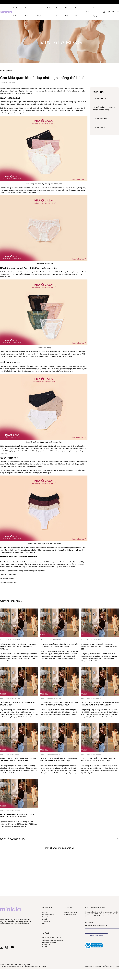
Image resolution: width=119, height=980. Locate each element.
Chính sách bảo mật (93, 967)
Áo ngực (40, 12)
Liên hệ (45, 919)
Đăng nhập (73, 912)
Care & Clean (46, 917)
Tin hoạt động (7, 71)
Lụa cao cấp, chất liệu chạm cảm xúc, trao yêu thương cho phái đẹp (99, 760)
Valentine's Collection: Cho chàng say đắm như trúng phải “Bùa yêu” (59, 704)
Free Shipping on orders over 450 (61, 2)
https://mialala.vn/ (13, 583)
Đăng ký (66, 912)
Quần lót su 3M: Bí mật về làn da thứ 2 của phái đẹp (18, 704)
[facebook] (1, 947)
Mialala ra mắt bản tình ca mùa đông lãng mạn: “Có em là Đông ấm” (18, 760)
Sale (88, 12)
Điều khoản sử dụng (111, 967)
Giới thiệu (45, 912)
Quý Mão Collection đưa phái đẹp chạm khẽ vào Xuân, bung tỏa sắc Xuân (100, 704)
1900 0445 (89, 923)
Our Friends (78, 12)
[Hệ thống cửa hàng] (109, 12)
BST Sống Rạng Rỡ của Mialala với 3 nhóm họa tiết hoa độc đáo (17, 816)
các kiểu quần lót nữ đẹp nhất (45, 89)
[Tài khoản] (113, 12)
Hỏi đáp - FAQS (47, 945)
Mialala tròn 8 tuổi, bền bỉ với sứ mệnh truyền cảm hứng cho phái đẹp (59, 760)
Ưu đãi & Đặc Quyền (70, 915)
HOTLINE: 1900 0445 (29, 2)
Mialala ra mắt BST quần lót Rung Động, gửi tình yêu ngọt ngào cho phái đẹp (99, 647)
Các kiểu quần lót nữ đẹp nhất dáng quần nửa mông (104, 108)
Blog (44, 924)
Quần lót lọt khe (9, 458)
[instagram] (7, 947)
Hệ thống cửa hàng (7, 579)
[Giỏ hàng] (118, 12)
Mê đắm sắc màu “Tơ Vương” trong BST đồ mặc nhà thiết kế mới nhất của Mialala (18, 647)
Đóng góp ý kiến (96, 936)
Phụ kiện (67, 12)
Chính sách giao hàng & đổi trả (52, 938)
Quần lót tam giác (100, 98)
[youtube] (12, 947)
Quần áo (58, 12)
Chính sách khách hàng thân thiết (53, 940)
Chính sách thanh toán (49, 943)
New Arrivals (28, 12)
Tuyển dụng (95, 12)
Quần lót (49, 12)
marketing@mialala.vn (96, 925)
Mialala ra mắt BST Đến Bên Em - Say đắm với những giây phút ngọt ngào (59, 645)
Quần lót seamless (100, 119)
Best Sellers (16, 12)
